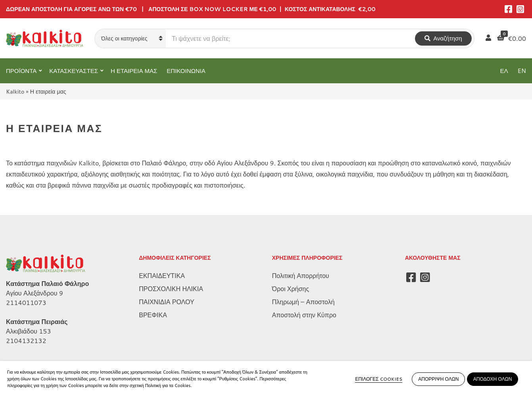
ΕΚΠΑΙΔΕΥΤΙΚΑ (162, 275)
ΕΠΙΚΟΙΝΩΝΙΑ (186, 71)
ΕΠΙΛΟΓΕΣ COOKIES (379, 379)
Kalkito (15, 91)
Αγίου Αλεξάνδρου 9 (35, 293)
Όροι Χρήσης (291, 289)
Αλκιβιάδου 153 (29, 331)
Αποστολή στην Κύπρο (304, 315)
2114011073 (26, 302)
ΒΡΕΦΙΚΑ (153, 315)
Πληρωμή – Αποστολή (303, 302)
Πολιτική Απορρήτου (301, 275)
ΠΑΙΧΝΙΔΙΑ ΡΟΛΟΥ (166, 302)
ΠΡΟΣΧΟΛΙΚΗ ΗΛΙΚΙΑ (171, 289)
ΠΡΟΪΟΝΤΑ (21, 71)
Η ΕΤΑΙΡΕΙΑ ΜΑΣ (134, 71)
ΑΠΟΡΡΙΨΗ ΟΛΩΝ (438, 379)
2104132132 (26, 340)
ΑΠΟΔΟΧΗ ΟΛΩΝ (493, 379)
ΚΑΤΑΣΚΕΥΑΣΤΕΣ (74, 71)
